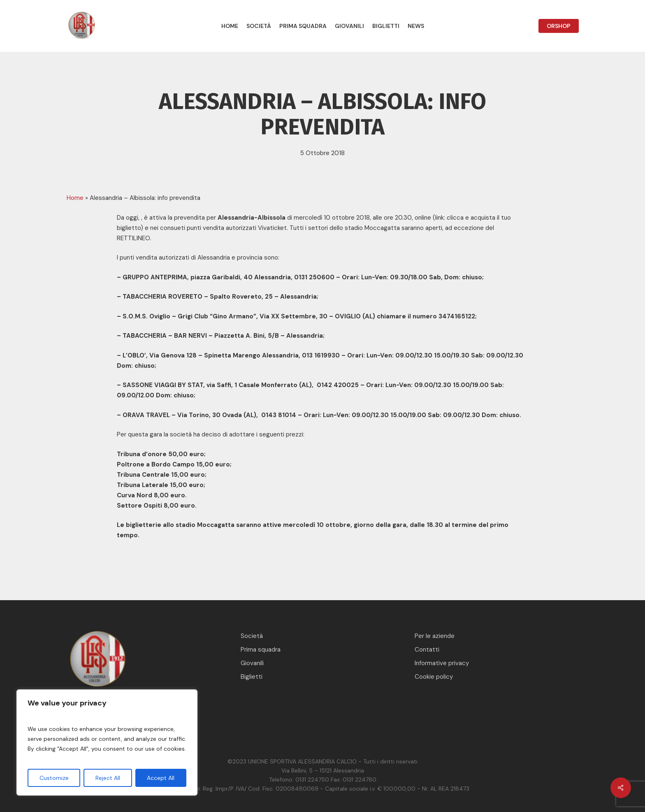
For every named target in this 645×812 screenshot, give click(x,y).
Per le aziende (435, 636)
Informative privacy (442, 663)
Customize (54, 778)
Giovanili (252, 663)
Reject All (108, 778)
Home (75, 198)
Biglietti (252, 677)
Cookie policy (434, 677)
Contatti (427, 650)
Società (252, 636)
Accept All (161, 778)
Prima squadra (261, 650)
